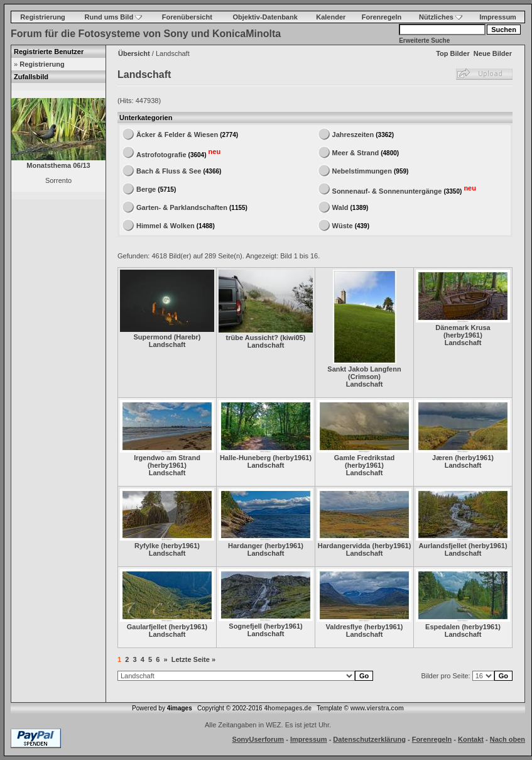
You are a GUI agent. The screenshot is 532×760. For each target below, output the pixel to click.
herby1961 (463, 335)
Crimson (365, 377)
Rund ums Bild (114, 17)
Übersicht (134, 53)
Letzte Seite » (193, 659)
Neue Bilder (493, 53)
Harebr (187, 337)
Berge (146, 189)
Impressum (498, 17)
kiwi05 (293, 338)
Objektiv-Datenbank (265, 17)
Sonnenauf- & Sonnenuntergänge (387, 190)
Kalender (331, 17)
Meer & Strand (356, 153)
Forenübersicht (187, 17)
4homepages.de (288, 708)
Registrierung (43, 17)
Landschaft (167, 344)
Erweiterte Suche (424, 41)
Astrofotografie (161, 154)
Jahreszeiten (353, 135)
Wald (340, 207)
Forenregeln (382, 17)
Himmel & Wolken (166, 226)
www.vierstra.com (377, 708)
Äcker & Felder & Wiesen (177, 135)
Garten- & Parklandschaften (182, 207)
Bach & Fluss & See (169, 171)
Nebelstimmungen (362, 171)
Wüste (343, 226)
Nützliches (441, 17)
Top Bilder (453, 53)
